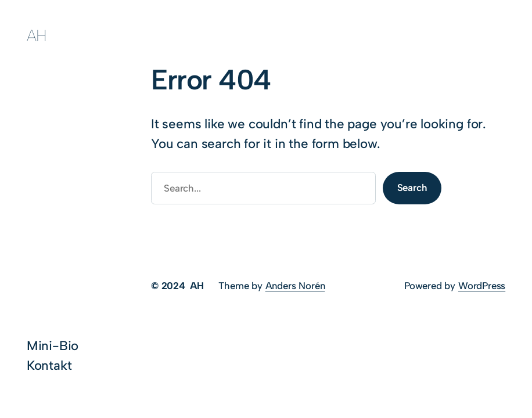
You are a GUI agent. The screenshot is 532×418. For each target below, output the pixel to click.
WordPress (482, 286)
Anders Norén (295, 286)
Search (412, 188)
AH (37, 36)
